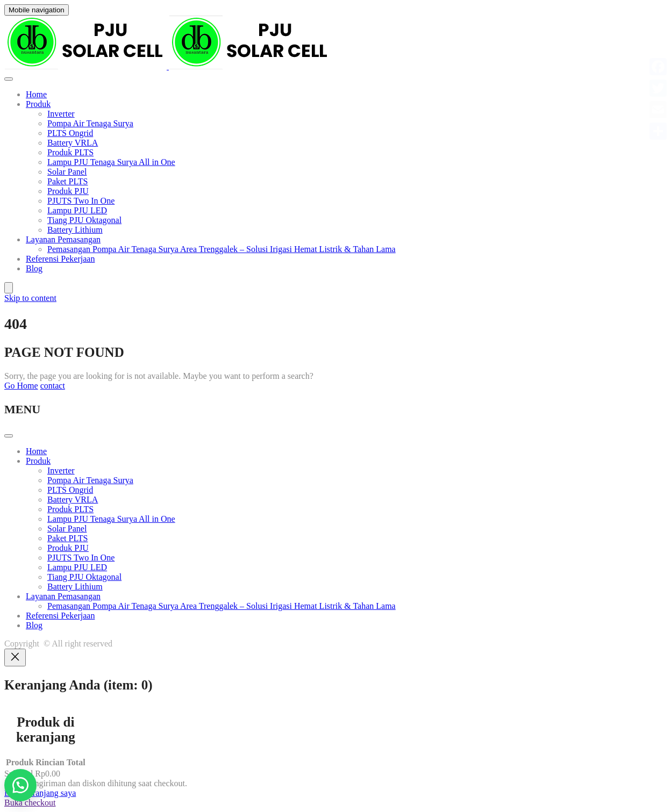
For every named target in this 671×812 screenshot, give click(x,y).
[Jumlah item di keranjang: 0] (9, 288)
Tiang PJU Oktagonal (84, 220)
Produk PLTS (70, 152)
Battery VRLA (73, 143)
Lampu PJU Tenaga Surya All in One (111, 162)
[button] (20, 785)
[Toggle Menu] (9, 79)
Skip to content (30, 298)
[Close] (15, 657)
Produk (38, 104)
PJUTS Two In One (81, 201)
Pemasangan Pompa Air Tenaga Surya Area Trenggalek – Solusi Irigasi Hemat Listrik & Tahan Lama (222, 249)
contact (53, 386)
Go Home (21, 386)
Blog (34, 268)
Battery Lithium (75, 230)
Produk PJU (68, 191)
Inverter (61, 114)
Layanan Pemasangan (63, 239)
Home (36, 94)
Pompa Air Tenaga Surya (90, 123)
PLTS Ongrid (70, 133)
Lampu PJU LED (77, 210)
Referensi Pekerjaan (60, 259)
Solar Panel (67, 172)
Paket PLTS (67, 181)
